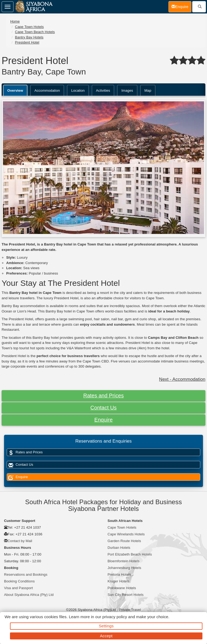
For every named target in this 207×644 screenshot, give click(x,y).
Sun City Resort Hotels (126, 595)
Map (148, 90)
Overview (15, 90)
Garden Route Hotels (124, 541)
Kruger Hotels (118, 581)
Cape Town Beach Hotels (35, 32)
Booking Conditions (19, 581)
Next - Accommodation (182, 379)
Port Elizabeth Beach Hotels (130, 554)
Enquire (103, 420)
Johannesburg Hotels (124, 568)
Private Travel (130, 610)
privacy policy (115, 617)
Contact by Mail (20, 541)
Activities (103, 90)
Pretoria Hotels (119, 574)
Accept (106, 636)
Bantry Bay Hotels (29, 37)
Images (127, 90)
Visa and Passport (18, 588)
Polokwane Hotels (122, 588)
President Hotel (27, 42)
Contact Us (103, 408)
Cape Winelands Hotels (126, 534)
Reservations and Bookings (26, 574)
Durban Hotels (119, 548)
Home (15, 21)
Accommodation (47, 90)
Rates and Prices (103, 396)
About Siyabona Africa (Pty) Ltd (29, 595)
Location (78, 90)
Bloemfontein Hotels (123, 561)
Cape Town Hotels (29, 27)
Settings (106, 626)
